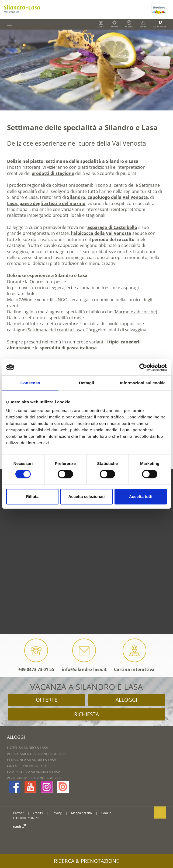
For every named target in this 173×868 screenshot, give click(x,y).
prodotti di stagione (53, 173)
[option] (86, 70)
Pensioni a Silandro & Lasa (32, 760)
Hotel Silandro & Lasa (27, 748)
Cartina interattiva (134, 655)
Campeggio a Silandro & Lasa (34, 772)
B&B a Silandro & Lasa (27, 766)
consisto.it (20, 826)
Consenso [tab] (30, 383)
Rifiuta (32, 496)
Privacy (57, 813)
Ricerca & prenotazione (86, 861)
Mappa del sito (82, 813)
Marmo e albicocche (135, 312)
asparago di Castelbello (112, 227)
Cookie (106, 813)
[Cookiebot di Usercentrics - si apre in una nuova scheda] (143, 367)
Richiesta (86, 714)
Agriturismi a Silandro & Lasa (34, 778)
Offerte (47, 700)
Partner (18, 813)
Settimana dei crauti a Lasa (55, 330)
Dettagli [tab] (86, 383)
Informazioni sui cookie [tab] (143, 383)
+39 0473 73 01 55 (36, 655)
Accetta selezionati (86, 496)
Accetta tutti (141, 496)
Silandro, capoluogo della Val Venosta (108, 197)
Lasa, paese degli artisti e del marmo (46, 203)
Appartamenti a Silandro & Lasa (36, 754)
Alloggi (126, 700)
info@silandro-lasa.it (84, 655)
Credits (38, 813)
